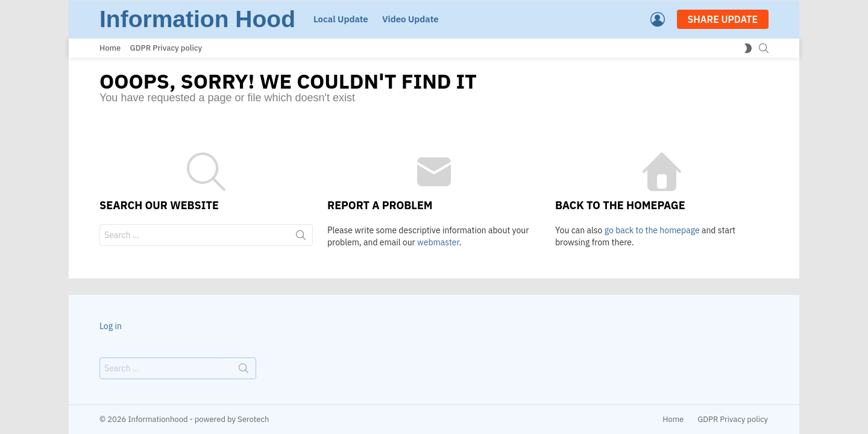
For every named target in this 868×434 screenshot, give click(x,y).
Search (301, 237)
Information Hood (197, 19)
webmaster (438, 242)
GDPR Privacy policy (166, 48)
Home (110, 48)
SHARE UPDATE (723, 19)
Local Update (341, 19)
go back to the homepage (652, 230)
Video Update (410, 19)
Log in (111, 326)
